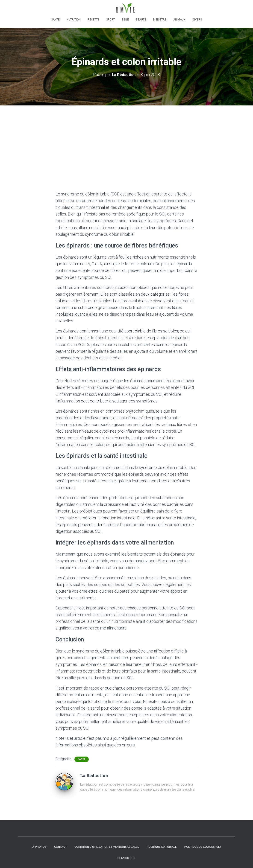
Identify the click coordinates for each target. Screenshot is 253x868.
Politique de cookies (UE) (203, 847)
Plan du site (126, 858)
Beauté (141, 20)
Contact (60, 847)
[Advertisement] (126, 140)
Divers (197, 20)
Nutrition (74, 20)
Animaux (179, 20)
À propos (39, 847)
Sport (111, 20)
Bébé (125, 20)
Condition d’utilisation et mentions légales (107, 847)
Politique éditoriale (162, 847)
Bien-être (160, 20)
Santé (55, 20)
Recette (93, 20)
